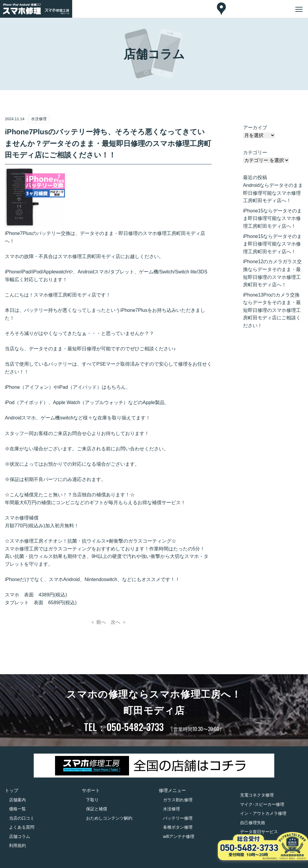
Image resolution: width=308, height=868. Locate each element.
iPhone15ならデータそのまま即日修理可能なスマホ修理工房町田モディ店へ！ (273, 218)
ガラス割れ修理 (178, 800)
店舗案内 (17, 800)
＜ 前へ (98, 622)
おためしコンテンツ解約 (109, 818)
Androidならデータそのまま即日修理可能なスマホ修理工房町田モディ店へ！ (273, 193)
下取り (92, 800)
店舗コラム (20, 836)
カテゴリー (255, 152)
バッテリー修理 (178, 818)
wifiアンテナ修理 (179, 836)
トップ (12, 790)
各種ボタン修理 (178, 827)
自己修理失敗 (253, 823)
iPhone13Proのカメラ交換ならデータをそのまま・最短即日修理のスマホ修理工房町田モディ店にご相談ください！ (272, 310)
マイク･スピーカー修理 (262, 804)
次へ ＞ (119, 622)
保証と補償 (97, 809)
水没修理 (171, 809)
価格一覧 (17, 809)
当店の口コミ (22, 818)
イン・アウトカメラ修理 (263, 813)
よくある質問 (22, 827)
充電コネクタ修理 (257, 795)
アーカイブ (255, 128)
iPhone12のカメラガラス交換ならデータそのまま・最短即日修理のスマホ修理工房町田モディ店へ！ (273, 273)
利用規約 (17, 845)
